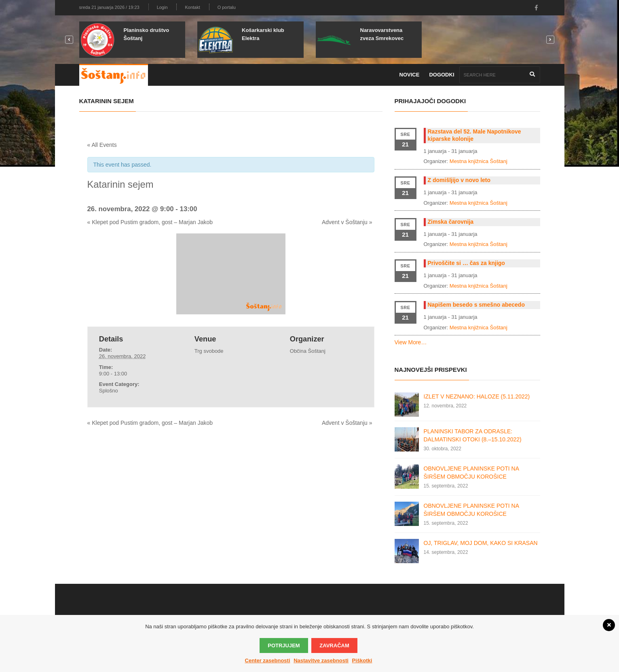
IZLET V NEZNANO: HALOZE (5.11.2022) (477, 396)
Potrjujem (284, 646)
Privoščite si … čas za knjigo (466, 263)
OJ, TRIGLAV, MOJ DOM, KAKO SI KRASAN (481, 543)
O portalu (227, 7)
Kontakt (192, 7)
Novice (410, 75)
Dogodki (442, 75)
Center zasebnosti (268, 660)
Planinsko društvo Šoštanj (147, 34)
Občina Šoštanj (308, 351)
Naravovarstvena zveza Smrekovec (382, 34)
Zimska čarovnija (451, 222)
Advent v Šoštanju (347, 222)
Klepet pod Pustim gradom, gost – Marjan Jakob (150, 222)
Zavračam (334, 646)
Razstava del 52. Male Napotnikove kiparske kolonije (474, 135)
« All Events (102, 145)
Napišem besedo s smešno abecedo (476, 305)
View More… (411, 342)
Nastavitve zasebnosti (321, 660)
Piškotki (362, 660)
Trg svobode (209, 351)
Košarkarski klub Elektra (263, 34)
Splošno (109, 391)
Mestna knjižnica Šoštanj (479, 161)
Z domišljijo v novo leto (459, 180)
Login (162, 7)
